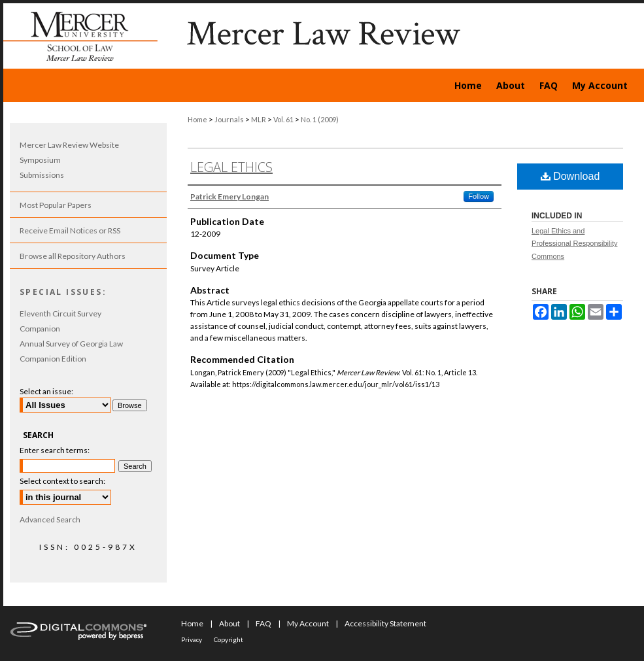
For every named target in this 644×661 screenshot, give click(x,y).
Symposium (40, 160)
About (229, 623)
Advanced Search (50, 519)
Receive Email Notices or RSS (70, 230)
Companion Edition (53, 359)
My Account (308, 623)
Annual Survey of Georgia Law (71, 344)
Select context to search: (62, 481)
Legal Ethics (231, 167)
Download (570, 176)
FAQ (263, 623)
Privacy (192, 639)
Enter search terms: (55, 450)
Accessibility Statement (385, 623)
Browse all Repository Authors (73, 256)
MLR (259, 119)
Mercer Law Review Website (69, 145)
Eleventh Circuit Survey (60, 314)
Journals (229, 119)
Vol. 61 (283, 119)
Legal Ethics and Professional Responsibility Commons (574, 244)
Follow (479, 196)
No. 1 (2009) (320, 119)
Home (197, 119)
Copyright (229, 639)
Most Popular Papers (56, 205)
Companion (40, 329)
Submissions (42, 175)
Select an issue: (46, 391)
